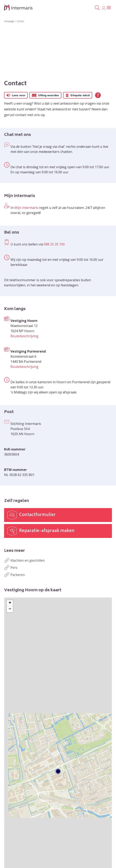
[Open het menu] (109, 8)
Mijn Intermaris (26, 208)
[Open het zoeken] (97, 8)
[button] (10, 603)
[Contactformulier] (58, 515)
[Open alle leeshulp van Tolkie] (98, 95)
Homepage (9, 21)
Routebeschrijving (24, 336)
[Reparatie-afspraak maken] (58, 531)
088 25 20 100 (54, 244)
